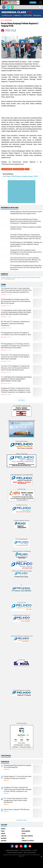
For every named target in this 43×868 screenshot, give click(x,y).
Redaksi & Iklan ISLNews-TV (13, 850)
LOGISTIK (3, 836)
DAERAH (3, 829)
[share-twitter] (8, 7)
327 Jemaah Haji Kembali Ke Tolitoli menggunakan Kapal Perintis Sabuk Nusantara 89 (16, 800)
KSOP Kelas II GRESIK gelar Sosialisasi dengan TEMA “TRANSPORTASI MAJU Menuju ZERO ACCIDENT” (21, 176)
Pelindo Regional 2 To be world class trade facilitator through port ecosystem (17, 777)
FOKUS (3, 831)
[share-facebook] (4, 7)
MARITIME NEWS (19, 169)
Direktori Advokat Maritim (30, 853)
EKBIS (23, 829)
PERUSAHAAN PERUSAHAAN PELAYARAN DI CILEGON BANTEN (17, 766)
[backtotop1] (41, 856)
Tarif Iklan (35, 850)
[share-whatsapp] (12, 7)
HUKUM (3, 833)
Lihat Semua (22, 400)
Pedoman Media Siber (26, 850)
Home (2, 20)
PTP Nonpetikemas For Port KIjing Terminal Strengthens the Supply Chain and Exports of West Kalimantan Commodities (15, 346)
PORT (27, 169)
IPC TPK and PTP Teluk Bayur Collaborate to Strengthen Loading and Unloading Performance (15, 324)
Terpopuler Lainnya (22, 820)
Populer (33, 3)
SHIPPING (4, 841)
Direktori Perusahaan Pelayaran (15, 853)
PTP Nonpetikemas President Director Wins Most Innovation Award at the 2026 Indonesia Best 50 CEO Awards (16, 301)
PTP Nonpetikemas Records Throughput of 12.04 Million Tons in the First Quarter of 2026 (16, 334)
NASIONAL (4, 838)
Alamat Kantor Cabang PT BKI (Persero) (17, 809)
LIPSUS (24, 833)
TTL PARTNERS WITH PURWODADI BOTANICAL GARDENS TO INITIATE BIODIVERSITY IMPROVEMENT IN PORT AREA (16, 379)
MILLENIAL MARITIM (27, 836)
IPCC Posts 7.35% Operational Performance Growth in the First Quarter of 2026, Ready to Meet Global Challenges (15, 357)
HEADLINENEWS (7, 169)
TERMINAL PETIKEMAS (28, 841)
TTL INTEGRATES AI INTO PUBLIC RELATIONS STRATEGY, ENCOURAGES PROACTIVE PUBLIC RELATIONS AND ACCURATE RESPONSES (16, 312)
